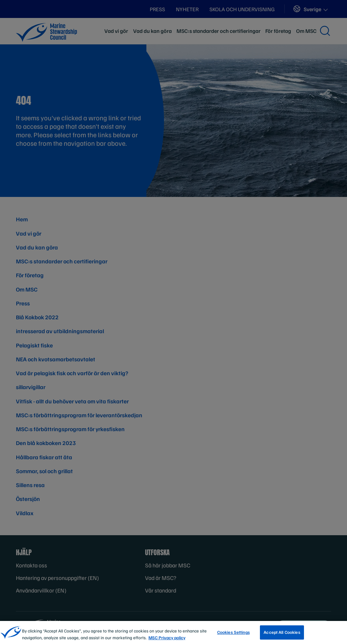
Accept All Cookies (282, 635)
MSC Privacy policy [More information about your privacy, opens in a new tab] (167, 640)
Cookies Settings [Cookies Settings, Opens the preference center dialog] (233, 635)
